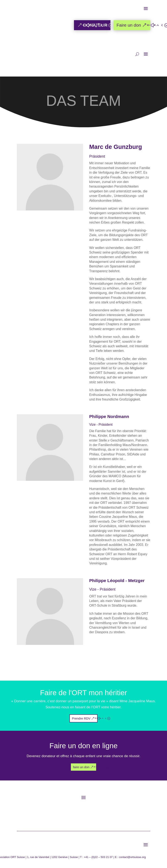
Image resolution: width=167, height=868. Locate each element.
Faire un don (129, 25)
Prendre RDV (81, 718)
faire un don (81, 767)
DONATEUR (95, 25)
